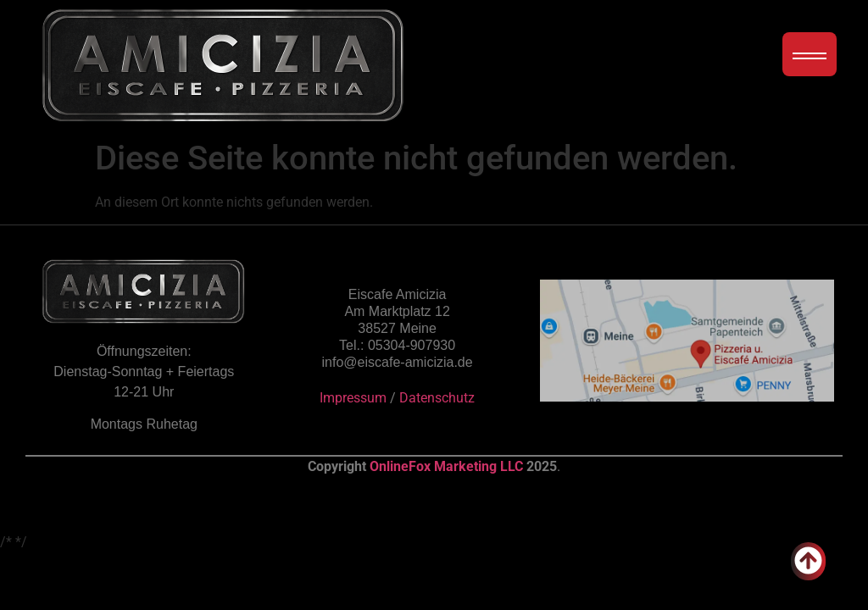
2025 (542, 466)
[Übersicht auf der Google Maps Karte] (687, 341)
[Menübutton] (810, 54)
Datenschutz (437, 398)
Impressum (353, 398)
